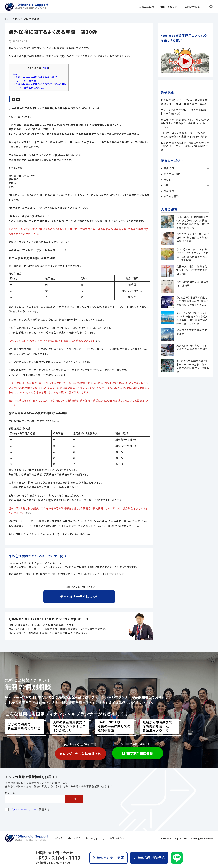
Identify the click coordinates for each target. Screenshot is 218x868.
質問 (14, 74)
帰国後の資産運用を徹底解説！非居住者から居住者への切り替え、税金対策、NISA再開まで (185, 123)
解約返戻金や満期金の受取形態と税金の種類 (40, 84)
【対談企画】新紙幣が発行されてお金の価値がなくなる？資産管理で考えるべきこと (192, 301)
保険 (166, 185)
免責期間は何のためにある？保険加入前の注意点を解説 (193, 347)
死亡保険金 (27, 81)
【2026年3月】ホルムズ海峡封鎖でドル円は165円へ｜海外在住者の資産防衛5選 (184, 102)
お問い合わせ (192, 7)
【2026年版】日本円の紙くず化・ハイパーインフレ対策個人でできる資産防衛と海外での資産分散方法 (193, 222)
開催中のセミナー (169, 7)
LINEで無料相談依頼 (138, 753)
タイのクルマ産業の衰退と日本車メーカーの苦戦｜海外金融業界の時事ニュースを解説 (193, 366)
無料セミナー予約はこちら (79, 596)
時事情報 (169, 191)
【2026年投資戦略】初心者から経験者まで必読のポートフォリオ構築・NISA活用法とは (185, 146)
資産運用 (169, 168)
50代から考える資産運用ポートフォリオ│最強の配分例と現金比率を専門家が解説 (185, 135)
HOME (58, 838)
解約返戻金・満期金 (31, 88)
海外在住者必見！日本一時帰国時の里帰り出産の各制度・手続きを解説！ (193, 238)
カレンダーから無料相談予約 (80, 754)
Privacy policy (95, 838)
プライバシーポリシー (23, 809)
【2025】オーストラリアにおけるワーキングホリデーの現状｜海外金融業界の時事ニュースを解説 (192, 255)
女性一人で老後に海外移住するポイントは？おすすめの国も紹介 (192, 270)
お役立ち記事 (147, 7)
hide (45, 68)
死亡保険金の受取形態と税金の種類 (35, 77)
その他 (167, 179)
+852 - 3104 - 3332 (58, 858)
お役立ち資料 (171, 196)
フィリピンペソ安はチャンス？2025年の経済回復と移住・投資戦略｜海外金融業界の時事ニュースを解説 (193, 318)
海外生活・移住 (172, 174)
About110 (74, 838)
